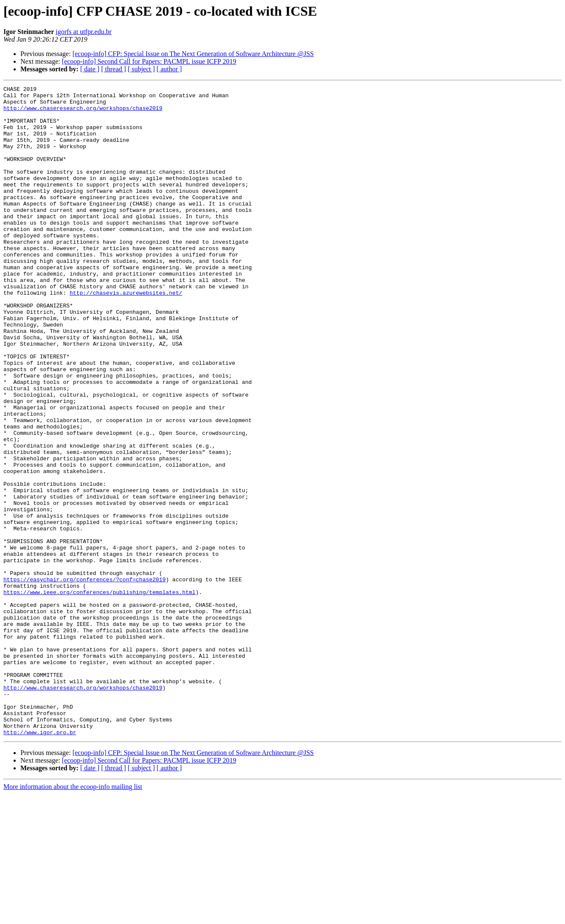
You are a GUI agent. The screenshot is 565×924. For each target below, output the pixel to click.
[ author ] (169, 69)
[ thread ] (114, 69)
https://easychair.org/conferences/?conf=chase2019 (84, 679)
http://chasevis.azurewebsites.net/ (126, 335)
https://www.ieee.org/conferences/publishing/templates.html (99, 694)
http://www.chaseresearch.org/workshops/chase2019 (83, 113)
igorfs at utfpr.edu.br (84, 32)
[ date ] (90, 69)
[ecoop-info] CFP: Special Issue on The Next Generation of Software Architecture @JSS (193, 54)
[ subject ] (141, 69)
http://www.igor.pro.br (40, 862)
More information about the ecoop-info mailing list (73, 917)
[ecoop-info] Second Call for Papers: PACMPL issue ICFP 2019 (149, 61)
